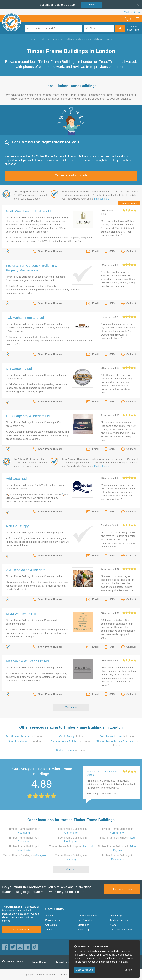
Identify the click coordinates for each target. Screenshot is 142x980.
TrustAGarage (40, 962)
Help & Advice (85, 920)
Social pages (84, 930)
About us (50, 916)
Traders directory (119, 920)
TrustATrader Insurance (68, 962)
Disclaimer (83, 925)
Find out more (102, 199)
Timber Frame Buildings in (118, 838)
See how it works (21, 929)
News (113, 925)
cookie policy (99, 962)
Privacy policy (53, 920)
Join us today (122, 889)
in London (24, 736)
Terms (49, 930)
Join (92, 4)
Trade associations (88, 916)
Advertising (116, 916)
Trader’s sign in (132, 12)
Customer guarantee (121, 930)
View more (71, 707)
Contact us (51, 925)
